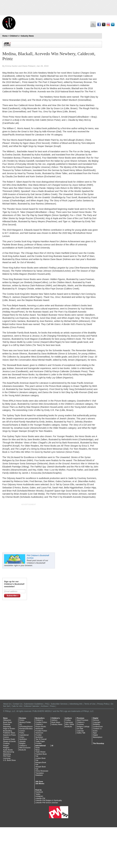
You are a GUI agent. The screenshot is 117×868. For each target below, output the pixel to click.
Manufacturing (9, 752)
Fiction (22, 720)
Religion (6, 748)
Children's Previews (81, 723)
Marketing (7, 754)
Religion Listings (83, 727)
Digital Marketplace (98, 736)
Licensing (7, 758)
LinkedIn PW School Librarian (47, 803)
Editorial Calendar (32, 706)
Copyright (97, 722)
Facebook (39, 792)
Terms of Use (90, 704)
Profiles (68, 720)
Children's (14, 36)
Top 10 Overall (41, 739)
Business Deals (9, 739)
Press (52, 706)
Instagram (39, 796)
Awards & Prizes (9, 735)
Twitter (38, 794)
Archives (45, 706)
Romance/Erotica (26, 729)
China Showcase (42, 771)
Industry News (27, 36)
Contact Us (17, 704)
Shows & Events (9, 741)
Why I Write (70, 724)
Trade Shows (40, 752)
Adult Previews (83, 720)
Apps (95, 733)
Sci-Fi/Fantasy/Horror (26, 725)
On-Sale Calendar (80, 730)
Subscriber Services (59, 704)
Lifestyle (22, 741)
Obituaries (7, 720)
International (41, 746)
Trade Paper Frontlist (40, 742)
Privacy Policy (103, 704)
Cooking (6, 743)
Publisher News (9, 733)
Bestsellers (40, 718)
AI (52, 746)
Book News (56, 722)
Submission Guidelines (34, 704)
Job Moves (40, 784)
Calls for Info (17, 706)
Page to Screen (9, 729)
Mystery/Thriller (25, 722)
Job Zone (39, 781)
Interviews (69, 722)
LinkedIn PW (40, 798)
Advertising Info (76, 704)
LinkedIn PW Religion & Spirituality (49, 800)
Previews (81, 718)
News (5, 718)
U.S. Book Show (9, 760)
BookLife (23, 750)
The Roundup (98, 743)
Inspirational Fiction (24, 736)
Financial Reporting (7, 725)
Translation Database (40, 774)
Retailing (96, 724)
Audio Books (8, 750)
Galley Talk (81, 733)
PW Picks (7, 756)
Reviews (23, 718)
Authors (54, 720)
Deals (38, 748)
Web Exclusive (25, 748)
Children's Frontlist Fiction (41, 721)
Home (5, 36)
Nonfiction (23, 739)
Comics (6, 737)
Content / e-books (97, 730)
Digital (96, 718)
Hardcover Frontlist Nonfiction (39, 735)
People (6, 746)
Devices (96, 720)
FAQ (47, 704)
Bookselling (8, 731)
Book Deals (8, 722)
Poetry (22, 733)
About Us (7, 704)
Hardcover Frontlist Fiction (41, 730)
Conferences (98, 727)
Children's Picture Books (41, 725)
